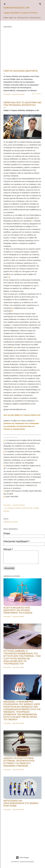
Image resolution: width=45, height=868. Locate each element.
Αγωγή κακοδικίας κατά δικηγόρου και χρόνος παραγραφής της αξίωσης (18, 610)
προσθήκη (36, 508)
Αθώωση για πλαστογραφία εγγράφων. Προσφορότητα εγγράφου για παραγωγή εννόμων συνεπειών (19, 762)
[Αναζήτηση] (40, 3)
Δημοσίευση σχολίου (18, 94)
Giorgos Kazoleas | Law (17, 8)
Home (6, 18)
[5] (12, 347)
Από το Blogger (22, 858)
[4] (12, 311)
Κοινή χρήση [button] (7, 94)
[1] (32, 221)
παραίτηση (18, 508)
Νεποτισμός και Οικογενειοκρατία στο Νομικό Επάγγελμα (21, 803)
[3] (12, 308)
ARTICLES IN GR (23, 18)
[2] (9, 277)
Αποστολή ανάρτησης (19, 505)
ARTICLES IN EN (35, 18)
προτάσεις (6, 511)
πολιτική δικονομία (27, 508)
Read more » (37, 94)
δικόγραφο (11, 508)
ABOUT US (12, 18)
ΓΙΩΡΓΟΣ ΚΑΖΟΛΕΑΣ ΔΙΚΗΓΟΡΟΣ (21, 71)
